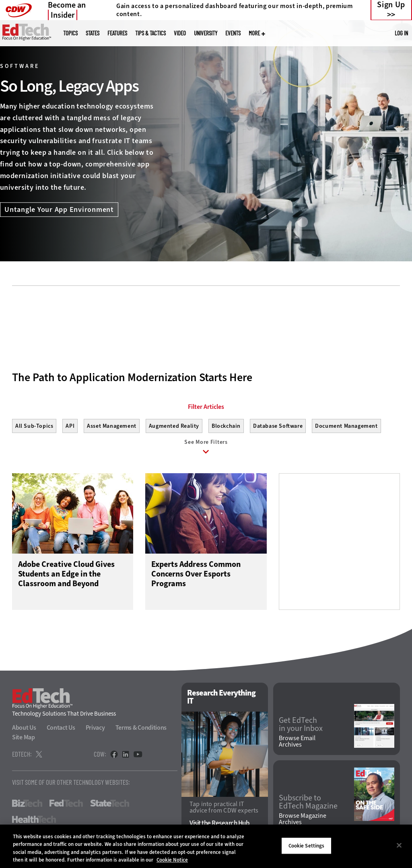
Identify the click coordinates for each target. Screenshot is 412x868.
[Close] (399, 845)
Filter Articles (206, 407)
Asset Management (112, 426)
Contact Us (61, 729)
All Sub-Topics (34, 426)
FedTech (66, 805)
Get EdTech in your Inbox (301, 726)
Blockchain (226, 426)
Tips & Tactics (150, 33)
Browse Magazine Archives (303, 821)
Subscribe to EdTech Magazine (308, 804)
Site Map (24, 739)
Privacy (95, 729)
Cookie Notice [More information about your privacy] (172, 860)
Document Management (346, 426)
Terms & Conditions (141, 729)
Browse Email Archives (297, 743)
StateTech (110, 805)
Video (180, 33)
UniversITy (206, 33)
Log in (401, 33)
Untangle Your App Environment (59, 210)
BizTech (27, 805)
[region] (206, 846)
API (70, 426)
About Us (24, 729)
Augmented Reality (174, 426)
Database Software (278, 426)
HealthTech (34, 821)
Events (233, 33)
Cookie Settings (307, 846)
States (93, 33)
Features (117, 33)
